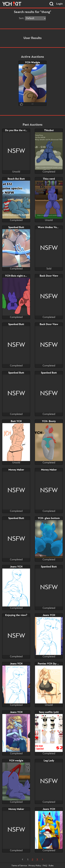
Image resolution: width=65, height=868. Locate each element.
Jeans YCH (16, 567)
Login (60, 4)
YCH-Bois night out (16, 276)
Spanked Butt (16, 227)
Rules (51, 866)
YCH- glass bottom (49, 518)
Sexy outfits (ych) (49, 712)
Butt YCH (16, 421)
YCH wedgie (16, 761)
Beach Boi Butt (16, 179)
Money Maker (16, 470)
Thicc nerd (49, 179)
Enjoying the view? (16, 615)
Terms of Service (19, 866)
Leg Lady (49, 761)
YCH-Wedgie (32, 63)
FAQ (45, 866)
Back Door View (49, 276)
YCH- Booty (49, 421)
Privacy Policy (35, 866)
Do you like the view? (18, 130)
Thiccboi (49, 130)
